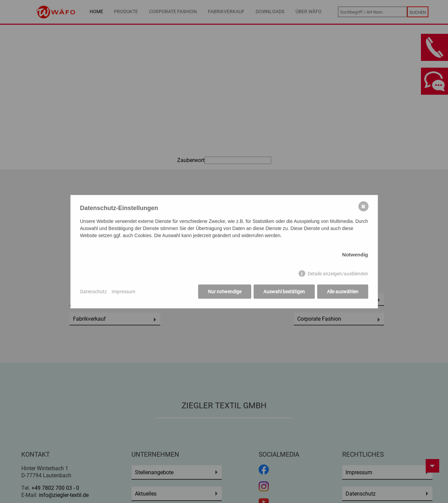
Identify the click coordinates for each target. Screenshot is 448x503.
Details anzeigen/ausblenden (338, 273)
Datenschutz (93, 291)
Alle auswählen (343, 291)
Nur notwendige (225, 291)
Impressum (123, 291)
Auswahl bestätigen (284, 291)
